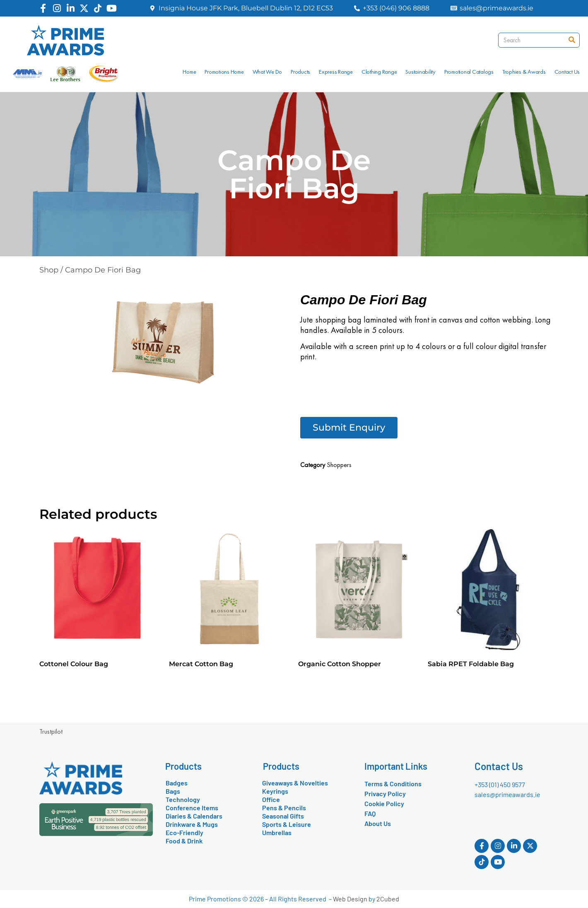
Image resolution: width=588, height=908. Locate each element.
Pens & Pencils (284, 808)
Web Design (350, 899)
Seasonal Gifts (283, 816)
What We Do (267, 72)
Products (300, 72)
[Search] (572, 40)
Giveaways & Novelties (295, 783)
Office (271, 799)
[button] (349, 428)
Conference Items (192, 808)
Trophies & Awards (524, 72)
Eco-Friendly (184, 832)
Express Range (336, 72)
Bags (173, 791)
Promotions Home (224, 72)
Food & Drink (184, 841)
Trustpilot (51, 731)
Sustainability (421, 72)
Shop (49, 270)
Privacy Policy (385, 794)
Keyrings (275, 791)
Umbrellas (277, 832)
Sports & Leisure (287, 824)
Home (189, 72)
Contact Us (567, 72)
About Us (378, 823)
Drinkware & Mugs (192, 824)
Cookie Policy (384, 803)
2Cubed (388, 899)
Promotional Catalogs (469, 72)
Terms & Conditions (393, 784)
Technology (183, 799)
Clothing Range (379, 72)
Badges (177, 783)
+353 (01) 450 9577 (500, 784)
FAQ (370, 813)
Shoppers (339, 465)
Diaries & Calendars (194, 816)
